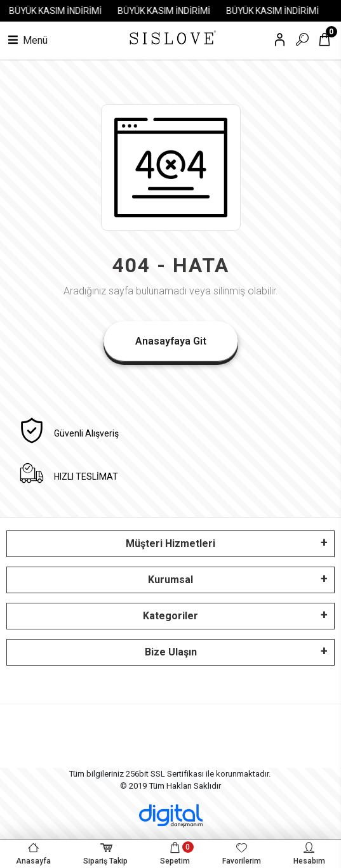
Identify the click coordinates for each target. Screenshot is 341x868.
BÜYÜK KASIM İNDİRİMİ (60, 11)
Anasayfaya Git (171, 341)
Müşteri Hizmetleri (170, 543)
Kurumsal (170, 580)
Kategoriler (170, 616)
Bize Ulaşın (171, 652)
